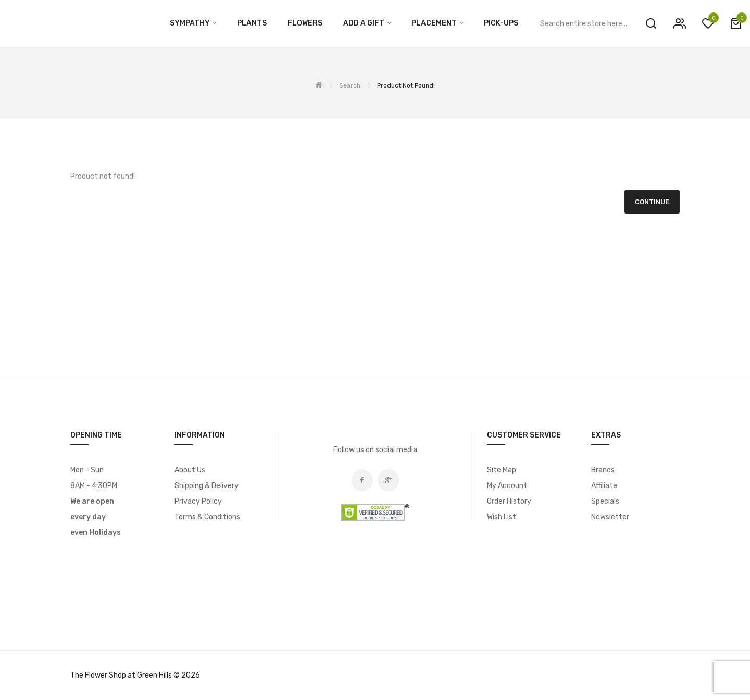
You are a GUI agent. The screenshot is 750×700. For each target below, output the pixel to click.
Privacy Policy (198, 501)
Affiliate (604, 486)
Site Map (502, 470)
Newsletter (610, 517)
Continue (652, 202)
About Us (190, 470)
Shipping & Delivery (207, 486)
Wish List (502, 517)
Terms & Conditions (207, 517)
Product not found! (406, 85)
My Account (507, 486)
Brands (603, 470)
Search (350, 85)
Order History (509, 501)
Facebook (362, 480)
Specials (605, 501)
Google (389, 480)
